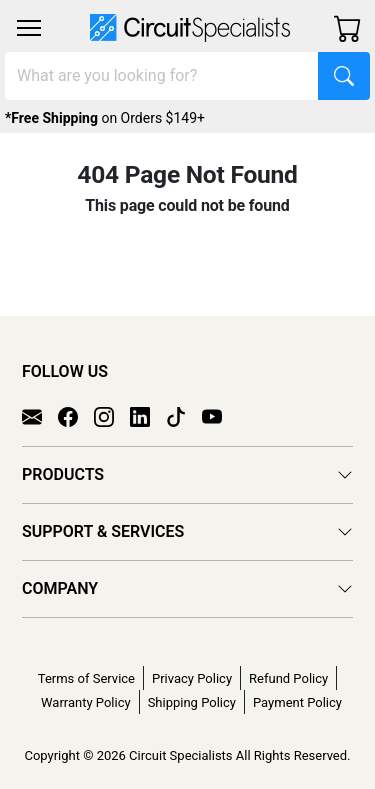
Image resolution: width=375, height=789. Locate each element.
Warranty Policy (86, 702)
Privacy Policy (192, 678)
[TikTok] (184, 415)
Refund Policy (288, 678)
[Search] (162, 76)
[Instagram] (112, 415)
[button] (29, 28)
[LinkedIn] (148, 415)
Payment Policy (297, 702)
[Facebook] (76, 415)
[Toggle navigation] (29, 28)
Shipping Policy (192, 702)
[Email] (40, 415)
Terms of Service (86, 678)
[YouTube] (220, 415)
